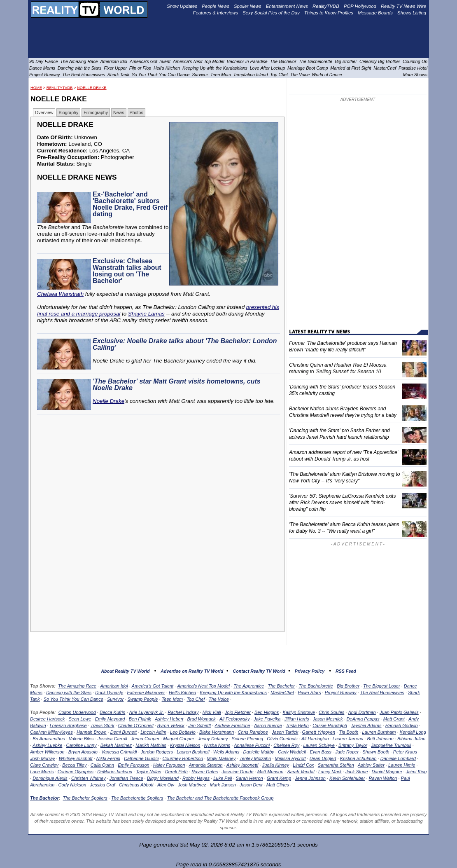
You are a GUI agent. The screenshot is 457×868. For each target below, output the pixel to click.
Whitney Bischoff (76, 758)
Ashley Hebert (169, 719)
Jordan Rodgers (157, 752)
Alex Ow (166, 785)
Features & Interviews (216, 13)
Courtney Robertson (183, 758)
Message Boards (375, 13)
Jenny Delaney (213, 739)
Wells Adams (226, 752)
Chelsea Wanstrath (60, 294)
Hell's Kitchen (182, 693)
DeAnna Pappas (363, 719)
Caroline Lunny (81, 745)
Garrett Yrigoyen (319, 732)
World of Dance (327, 75)
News (119, 112)
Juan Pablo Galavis (399, 712)
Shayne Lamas (146, 314)
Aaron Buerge (268, 725)
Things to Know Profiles (329, 13)
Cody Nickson (72, 785)
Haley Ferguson (169, 765)
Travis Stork (103, 725)
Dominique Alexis (50, 778)
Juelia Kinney (276, 765)
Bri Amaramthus (49, 739)
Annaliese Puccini (252, 745)
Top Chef (196, 699)
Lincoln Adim (153, 732)
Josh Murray (43, 758)
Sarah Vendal (301, 772)
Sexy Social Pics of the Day (271, 13)
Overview (44, 112)
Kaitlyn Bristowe (299, 712)
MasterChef (282, 693)
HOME (36, 88)
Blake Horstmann (217, 732)
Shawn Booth (376, 752)
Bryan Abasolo (83, 752)
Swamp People (142, 699)
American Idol (114, 686)
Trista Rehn (297, 725)
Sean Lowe (80, 719)
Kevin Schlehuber (347, 778)
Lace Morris (42, 772)
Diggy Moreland (163, 778)
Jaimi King (416, 772)
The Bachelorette (316, 686)
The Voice (219, 699)
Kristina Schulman (358, 758)
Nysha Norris (217, 745)
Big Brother (348, 686)
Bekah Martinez (116, 745)
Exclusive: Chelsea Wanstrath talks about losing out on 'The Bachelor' (127, 271)
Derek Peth (176, 772)
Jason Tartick (285, 732)
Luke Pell (223, 778)
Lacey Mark (330, 772)
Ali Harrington (315, 739)
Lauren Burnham (379, 732)
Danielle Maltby (259, 752)
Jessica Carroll (112, 739)
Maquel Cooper (178, 739)
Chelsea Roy (286, 745)
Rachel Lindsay (183, 712)
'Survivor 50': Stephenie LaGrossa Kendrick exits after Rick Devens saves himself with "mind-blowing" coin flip (342, 503)
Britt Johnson (380, 739)
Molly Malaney (221, 758)
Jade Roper (347, 752)
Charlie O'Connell (136, 725)
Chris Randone (253, 732)
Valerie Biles (81, 739)
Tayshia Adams (366, 725)
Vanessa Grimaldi (119, 752)
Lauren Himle (402, 765)
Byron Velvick (171, 725)
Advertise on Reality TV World (192, 671)
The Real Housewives (382, 693)
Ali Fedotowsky (235, 719)
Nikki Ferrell (108, 758)
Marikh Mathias (151, 745)
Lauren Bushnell (193, 752)
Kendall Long (413, 732)
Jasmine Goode (238, 772)
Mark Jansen (223, 785)
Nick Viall (212, 712)
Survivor (115, 699)
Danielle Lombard (398, 758)
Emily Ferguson (133, 765)
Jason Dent (251, 785)
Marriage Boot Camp (308, 68)
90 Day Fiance (43, 61)
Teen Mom (173, 699)
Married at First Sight (351, 68)
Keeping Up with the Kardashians (233, 693)
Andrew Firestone (232, 725)
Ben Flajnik (140, 719)
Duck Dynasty (109, 693)
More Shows (415, 75)
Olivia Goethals (282, 739)
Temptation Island (251, 75)
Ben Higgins (267, 712)
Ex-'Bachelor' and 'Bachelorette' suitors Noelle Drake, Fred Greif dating (130, 204)
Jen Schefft (199, 725)
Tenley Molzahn (255, 758)
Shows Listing (412, 13)
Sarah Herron (249, 778)
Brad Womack (202, 719)
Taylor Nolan (148, 772)
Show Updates (182, 6)
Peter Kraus (405, 752)
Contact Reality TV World (259, 671)
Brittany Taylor (353, 745)
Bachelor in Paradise (247, 61)
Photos (136, 112)
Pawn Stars (309, 693)
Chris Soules (331, 712)
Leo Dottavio (183, 732)
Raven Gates (205, 772)
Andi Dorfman (362, 712)
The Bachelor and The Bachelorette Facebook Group (220, 798)
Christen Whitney (89, 778)
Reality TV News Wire (403, 6)
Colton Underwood (77, 712)
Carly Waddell (292, 752)
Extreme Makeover (146, 693)
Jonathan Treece (126, 778)
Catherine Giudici (141, 758)
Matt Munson (270, 772)
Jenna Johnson (310, 778)
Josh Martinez (192, 785)
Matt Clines (278, 785)
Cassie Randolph (330, 725)
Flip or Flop (140, 68)
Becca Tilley (74, 765)
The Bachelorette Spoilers (137, 798)
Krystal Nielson (185, 745)
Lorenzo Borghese (68, 725)
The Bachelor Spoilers (85, 798)
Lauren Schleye (319, 745)
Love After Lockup (268, 68)
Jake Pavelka (267, 719)
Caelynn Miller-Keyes (51, 732)
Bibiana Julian (412, 739)
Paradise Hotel (413, 68)
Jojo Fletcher (238, 712)
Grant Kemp (279, 778)
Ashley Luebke (47, 745)
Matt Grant (394, 719)
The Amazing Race (77, 686)
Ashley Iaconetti (242, 765)
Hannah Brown (92, 732)
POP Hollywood (360, 6)
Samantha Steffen (336, 765)
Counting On (415, 61)
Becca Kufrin (112, 712)
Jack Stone (357, 772)
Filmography (96, 112)
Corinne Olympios (76, 772)
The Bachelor (281, 686)
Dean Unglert (323, 758)
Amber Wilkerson (47, 752)
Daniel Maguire (387, 772)
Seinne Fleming (247, 739)
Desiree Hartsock (47, 719)
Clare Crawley (44, 765)
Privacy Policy (310, 671)
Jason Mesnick (328, 719)
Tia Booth (349, 732)
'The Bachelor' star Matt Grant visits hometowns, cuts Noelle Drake (177, 385)
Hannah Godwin (402, 725)
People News (216, 6)
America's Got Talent (153, 686)
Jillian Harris (297, 719)
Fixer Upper (115, 68)
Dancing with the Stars (69, 693)
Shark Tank (119, 75)
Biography (68, 112)
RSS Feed (346, 671)
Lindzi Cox (303, 765)
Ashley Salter (371, 765)
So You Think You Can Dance (73, 699)
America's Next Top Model (203, 686)
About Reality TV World (125, 671)
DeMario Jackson (115, 772)
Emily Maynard (110, 719)
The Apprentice (249, 686)
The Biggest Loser (381, 686)
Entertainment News (287, 6)
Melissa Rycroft (290, 758)
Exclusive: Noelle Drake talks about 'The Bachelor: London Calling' (185, 344)
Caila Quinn (102, 765)
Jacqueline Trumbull (391, 745)
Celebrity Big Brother (380, 61)
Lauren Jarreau (348, 739)
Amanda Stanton (206, 765)
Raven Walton (383, 778)
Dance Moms (42, 68)
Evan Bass (321, 752)
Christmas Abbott (136, 785)
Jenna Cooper (145, 739)
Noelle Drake (92, 88)
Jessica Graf (103, 785)
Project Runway (341, 693)
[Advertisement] (160, 492)
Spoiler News (248, 6)
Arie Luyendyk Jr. (147, 712)
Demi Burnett (124, 732)
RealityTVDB (60, 88)
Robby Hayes (196, 778)
